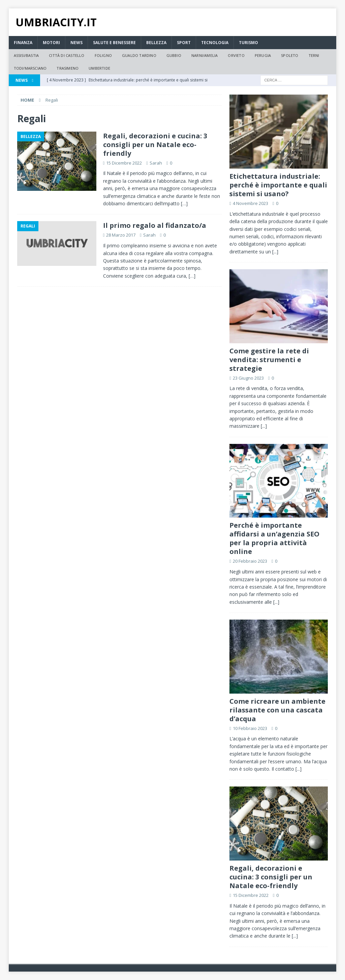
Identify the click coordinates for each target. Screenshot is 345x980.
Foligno (103, 55)
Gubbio (174, 55)
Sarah (156, 163)
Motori (51, 43)
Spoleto (290, 55)
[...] (275, 252)
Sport (184, 43)
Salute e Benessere (114, 43)
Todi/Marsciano (30, 68)
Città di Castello (67, 55)
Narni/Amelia (205, 55)
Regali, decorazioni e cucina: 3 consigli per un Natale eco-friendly (155, 145)
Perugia (263, 55)
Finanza (23, 43)
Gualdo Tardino (139, 55)
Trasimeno (68, 68)
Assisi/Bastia (26, 55)
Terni (314, 55)
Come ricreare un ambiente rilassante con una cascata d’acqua (277, 710)
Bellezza (156, 43)
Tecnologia (215, 43)
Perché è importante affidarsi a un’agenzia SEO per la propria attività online (274, 538)
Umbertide (99, 68)
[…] (184, 203)
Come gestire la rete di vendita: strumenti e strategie (269, 360)
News (76, 43)
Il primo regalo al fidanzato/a (155, 225)
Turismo (248, 43)
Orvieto (236, 55)
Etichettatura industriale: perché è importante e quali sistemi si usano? (278, 185)
